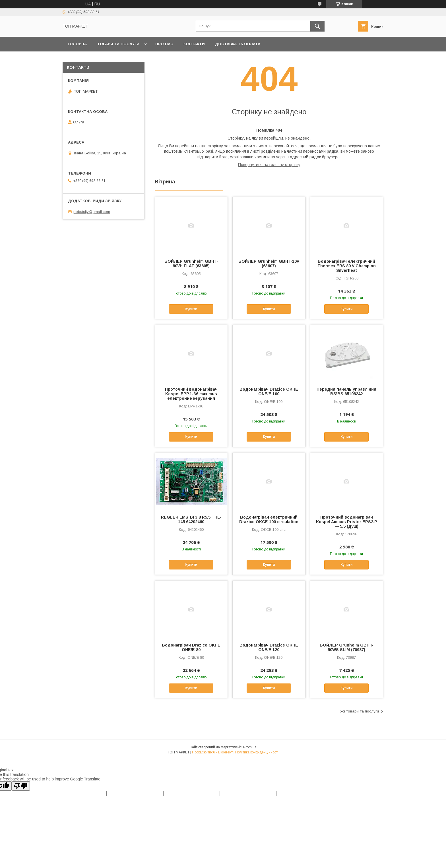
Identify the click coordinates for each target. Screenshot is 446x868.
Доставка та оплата (238, 44)
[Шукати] (317, 26)
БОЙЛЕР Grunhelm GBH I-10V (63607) (269, 264)
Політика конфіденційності (257, 752)
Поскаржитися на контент (212, 752)
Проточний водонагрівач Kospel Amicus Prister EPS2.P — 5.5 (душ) (347, 522)
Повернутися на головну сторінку (269, 165)
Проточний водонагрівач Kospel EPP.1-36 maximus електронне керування (191, 394)
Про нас (164, 44)
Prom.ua (250, 747)
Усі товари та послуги (360, 711)
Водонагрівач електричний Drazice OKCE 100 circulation (269, 519)
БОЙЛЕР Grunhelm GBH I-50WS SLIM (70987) (347, 647)
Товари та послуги (118, 44)
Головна (77, 44)
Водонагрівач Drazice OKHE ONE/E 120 (269, 647)
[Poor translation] (21, 786)
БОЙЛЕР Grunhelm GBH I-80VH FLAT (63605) (191, 264)
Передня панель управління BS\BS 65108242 (346, 391)
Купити (191, 309)
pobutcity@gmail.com (92, 212)
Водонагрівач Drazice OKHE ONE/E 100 (269, 391)
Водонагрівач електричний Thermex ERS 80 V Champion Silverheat (347, 266)
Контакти (194, 44)
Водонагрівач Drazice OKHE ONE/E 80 (191, 647)
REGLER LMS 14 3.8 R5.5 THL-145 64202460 (191, 519)
